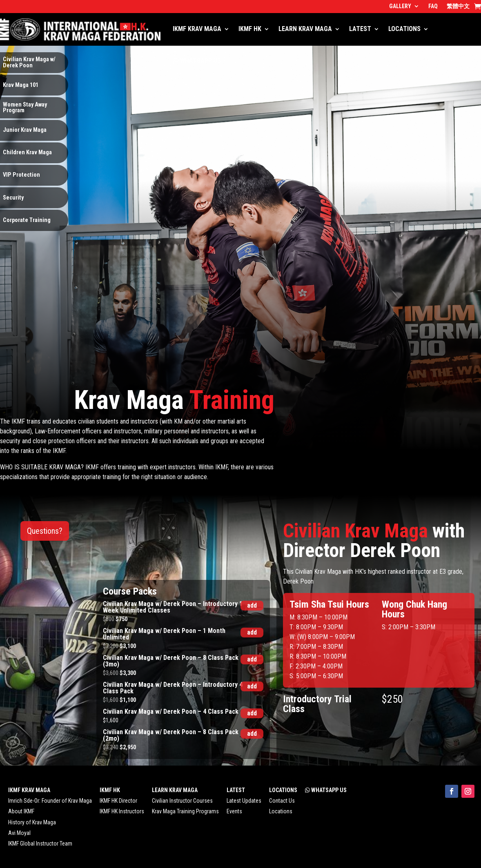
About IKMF (21, 811)
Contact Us (282, 801)
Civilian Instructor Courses (182, 801)
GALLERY (400, 6)
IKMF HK (250, 29)
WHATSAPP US (197, 61)
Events (234, 811)
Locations (281, 811)
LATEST (360, 29)
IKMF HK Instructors (122, 811)
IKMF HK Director (118, 801)
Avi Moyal (19, 833)
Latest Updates (244, 801)
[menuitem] (458, 8)
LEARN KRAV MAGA (305, 29)
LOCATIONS (404, 29)
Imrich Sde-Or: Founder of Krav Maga (50, 801)
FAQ (433, 6)
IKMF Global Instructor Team (40, 844)
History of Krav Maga (32, 822)
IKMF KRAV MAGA (197, 29)
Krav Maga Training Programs (185, 811)
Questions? (45, 531)
